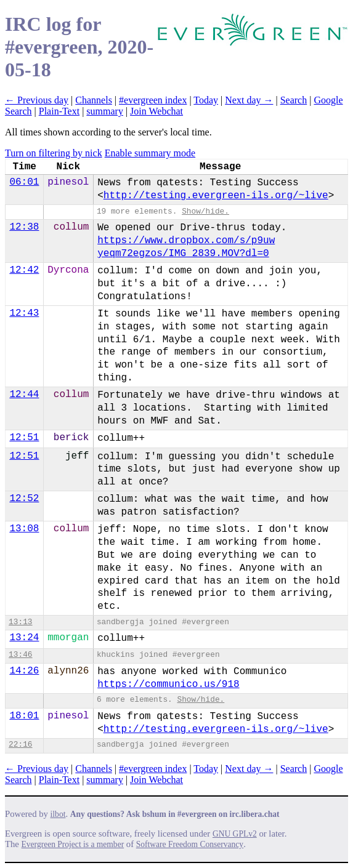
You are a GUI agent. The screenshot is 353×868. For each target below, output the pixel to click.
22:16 (20, 745)
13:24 (24, 638)
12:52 (24, 499)
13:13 (20, 622)
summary (105, 111)
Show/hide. (205, 211)
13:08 (24, 529)
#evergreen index (153, 100)
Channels (94, 100)
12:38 (24, 227)
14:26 (24, 671)
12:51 (24, 438)
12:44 (24, 395)
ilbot (58, 814)
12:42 (24, 270)
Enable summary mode (150, 153)
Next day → (249, 100)
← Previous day (37, 100)
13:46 (20, 655)
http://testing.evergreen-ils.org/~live (216, 196)
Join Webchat (156, 111)
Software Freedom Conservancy (190, 844)
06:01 (24, 182)
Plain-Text (59, 111)
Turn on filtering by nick (54, 153)
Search (294, 100)
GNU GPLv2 (235, 834)
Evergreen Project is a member (73, 844)
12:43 (24, 313)
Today (206, 100)
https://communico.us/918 (168, 685)
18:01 (24, 716)
